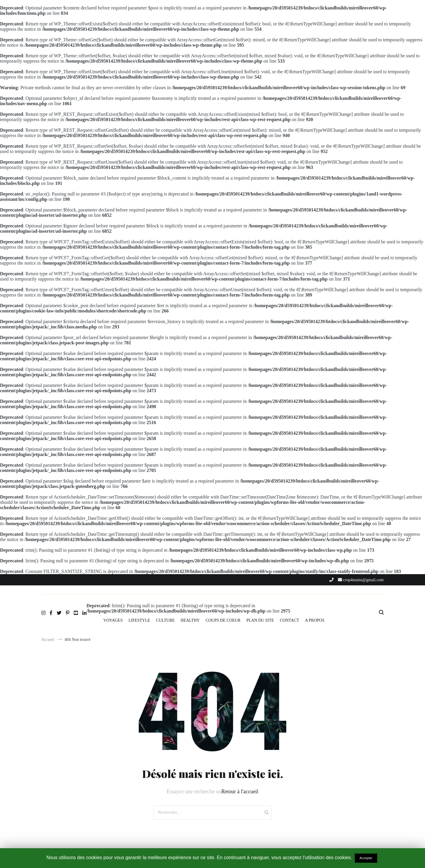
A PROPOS (315, 620)
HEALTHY (190, 620)
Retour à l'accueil (240, 792)
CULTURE (165, 620)
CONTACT (289, 620)
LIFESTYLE (139, 620)
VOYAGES (113, 620)
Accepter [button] (366, 858)
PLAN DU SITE (260, 620)
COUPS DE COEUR (223, 620)
